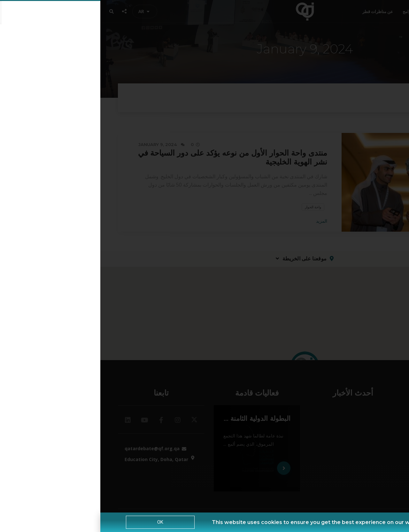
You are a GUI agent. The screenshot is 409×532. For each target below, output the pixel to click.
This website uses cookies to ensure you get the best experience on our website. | (222, 522)
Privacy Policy (350, 522)
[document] (204, 266)
